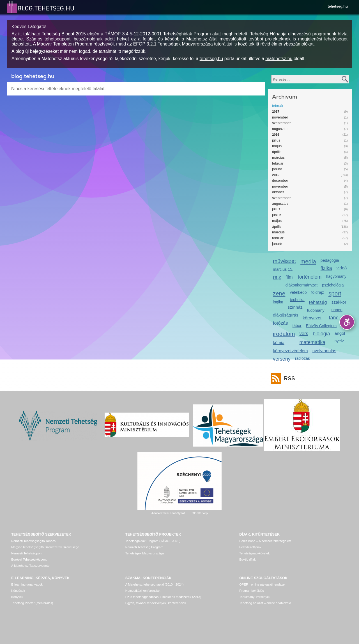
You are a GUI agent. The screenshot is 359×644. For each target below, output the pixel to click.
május (277, 146)
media (308, 261)
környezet (312, 318)
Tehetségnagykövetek (254, 553)
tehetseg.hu (338, 6)
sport (335, 293)
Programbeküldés (252, 591)
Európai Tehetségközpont (29, 559)
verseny (282, 359)
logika (278, 302)
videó (342, 268)
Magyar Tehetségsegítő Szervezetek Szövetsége (45, 547)
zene (279, 293)
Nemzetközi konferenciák (143, 591)
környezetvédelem (290, 351)
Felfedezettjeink (250, 547)
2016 (276, 135)
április (277, 152)
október (278, 192)
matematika (313, 342)
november (280, 117)
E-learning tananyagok (27, 584)
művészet (284, 261)
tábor (297, 326)
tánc (334, 318)
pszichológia (333, 285)
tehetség (318, 302)
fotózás (280, 323)
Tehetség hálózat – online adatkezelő (265, 603)
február (278, 106)
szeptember (281, 123)
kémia (279, 343)
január (277, 169)
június (277, 215)
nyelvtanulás (324, 351)
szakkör (339, 302)
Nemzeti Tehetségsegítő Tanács (33, 541)
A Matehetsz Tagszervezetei (31, 566)
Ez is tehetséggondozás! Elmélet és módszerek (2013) (163, 597)
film (289, 277)
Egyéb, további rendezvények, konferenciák (156, 603)
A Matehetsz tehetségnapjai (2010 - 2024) (155, 584)
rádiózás (302, 358)
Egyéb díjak (247, 559)
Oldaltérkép (200, 513)
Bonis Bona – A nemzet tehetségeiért (265, 541)
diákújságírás (286, 315)
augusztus (280, 129)
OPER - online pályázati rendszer (262, 584)
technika (297, 300)
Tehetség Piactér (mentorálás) (32, 603)
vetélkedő (298, 292)
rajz (277, 277)
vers (304, 334)
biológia (321, 334)
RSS (288, 378)
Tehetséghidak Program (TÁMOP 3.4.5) (153, 541)
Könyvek (17, 597)
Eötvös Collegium (321, 326)
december (280, 180)
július (276, 140)
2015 (276, 175)
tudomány (316, 310)
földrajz (318, 292)
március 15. (283, 269)
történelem (310, 277)
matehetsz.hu (279, 59)
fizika (326, 268)
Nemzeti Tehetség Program (144, 547)
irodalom (284, 334)
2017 (276, 111)
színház (295, 307)
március (278, 157)
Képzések (18, 591)
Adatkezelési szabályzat (168, 513)
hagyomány (336, 276)
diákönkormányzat (302, 285)
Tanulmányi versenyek (255, 597)
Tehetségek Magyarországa (145, 553)
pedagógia (330, 260)
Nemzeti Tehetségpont (27, 553)
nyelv (339, 341)
